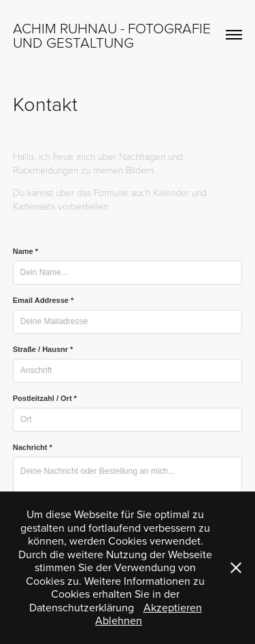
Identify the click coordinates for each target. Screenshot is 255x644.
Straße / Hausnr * (43, 349)
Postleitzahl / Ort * (45, 398)
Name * (26, 251)
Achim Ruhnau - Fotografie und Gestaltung (114, 35)
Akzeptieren (173, 607)
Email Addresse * (43, 300)
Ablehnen (119, 620)
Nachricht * (33, 447)
